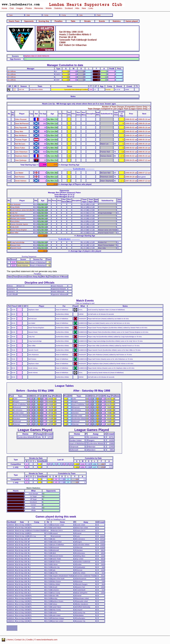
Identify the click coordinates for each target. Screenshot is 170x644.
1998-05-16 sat (144, 119)
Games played (132, 21)
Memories (39, 8)
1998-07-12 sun (144, 160)
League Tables (64, 386)
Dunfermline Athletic (36, 90)
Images (20, 8)
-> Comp (63, 15)
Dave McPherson (22, 123)
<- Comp (45, 15)
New (84, 8)
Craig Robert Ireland (18, 216)
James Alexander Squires (20, 224)
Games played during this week (56, 517)
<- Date (27, 15)
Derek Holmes (21, 181)
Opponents (29, 21)
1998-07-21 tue (144, 135)
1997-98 (21, 90)
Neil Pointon (20, 177)
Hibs (77, 8)
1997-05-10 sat (131, 181)
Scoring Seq (44, 21)
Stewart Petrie (16, 245)
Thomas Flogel (21, 140)
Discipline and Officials (40, 283)
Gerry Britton (15, 221)
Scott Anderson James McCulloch (22, 210)
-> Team (98, 15)
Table (73, 21)
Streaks (87, 21)
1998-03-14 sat (131, 135)
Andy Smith (15, 227)
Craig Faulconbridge (18, 242)
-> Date (80, 15)
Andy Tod (14, 213)
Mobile (49, 8)
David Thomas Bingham (19, 230)
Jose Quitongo (21, 160)
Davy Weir (19, 131)
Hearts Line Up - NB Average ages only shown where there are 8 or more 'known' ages (79, 104)
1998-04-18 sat (131, 177)
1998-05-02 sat (131, 119)
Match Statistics (33, 488)
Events (102, 21)
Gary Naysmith (21, 127)
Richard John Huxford (18, 218)
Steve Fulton (20, 148)
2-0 (91, 90)
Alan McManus (21, 135)
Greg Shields (15, 207)
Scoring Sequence (29, 256)
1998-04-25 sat (131, 160)
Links (91, 8)
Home (4, 8)
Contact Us (20, 640)
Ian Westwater (16, 204)
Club (12, 8)
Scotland (69, 8)
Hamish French (16, 248)
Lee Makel (19, 173)
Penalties (59, 21)
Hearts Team (14, 21)
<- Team (10, 15)
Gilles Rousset (21, 119)
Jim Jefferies (12, 71)
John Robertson (21, 152)
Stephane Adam (21, 156)
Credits (29, 640)
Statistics (58, 8)
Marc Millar (15, 233)
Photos (29, 8)
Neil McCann (20, 144)
